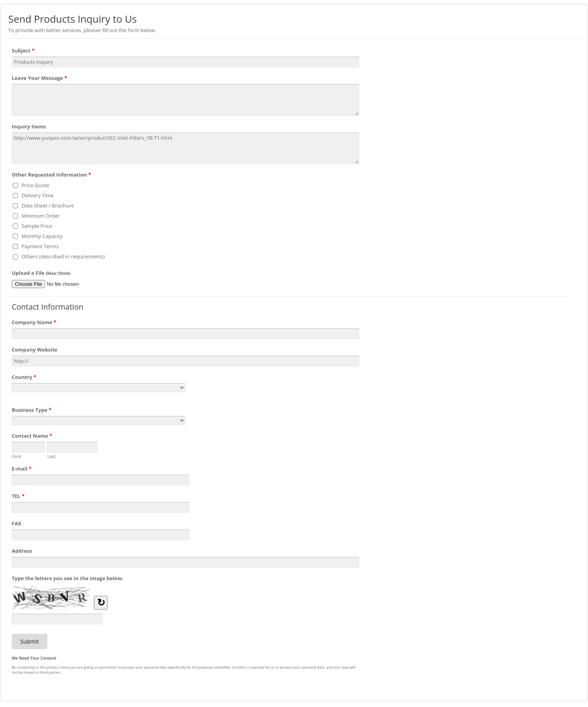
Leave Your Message (40, 79)
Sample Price (37, 226)
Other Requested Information (51, 176)
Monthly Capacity (42, 236)
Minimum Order (41, 216)
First (17, 456)
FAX (17, 523)
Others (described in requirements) (63, 256)
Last (51, 456)
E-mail (22, 470)
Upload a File (41, 273)
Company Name (34, 323)
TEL (18, 497)
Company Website (35, 350)
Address (22, 551)
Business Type (32, 411)
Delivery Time (38, 195)
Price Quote (35, 185)
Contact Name (32, 437)
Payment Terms (40, 246)
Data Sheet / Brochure (48, 206)
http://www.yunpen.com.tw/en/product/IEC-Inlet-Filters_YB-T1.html (185, 148)
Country (24, 378)
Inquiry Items (29, 126)
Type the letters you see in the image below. (67, 578)
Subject (23, 52)
